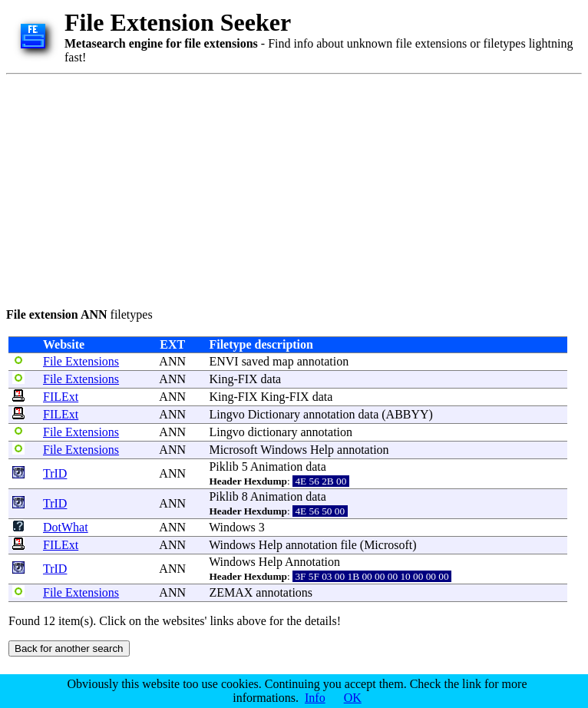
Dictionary (274, 414)
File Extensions (81, 361)
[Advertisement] (220, 188)
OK (353, 698)
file (348, 545)
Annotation (312, 562)
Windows (284, 450)
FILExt (61, 397)
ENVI (223, 361)
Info (315, 698)
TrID (55, 473)
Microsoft (233, 450)
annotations (284, 592)
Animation (276, 466)
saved (256, 361)
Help (322, 450)
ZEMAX (231, 592)
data (271, 379)
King (221, 379)
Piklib (223, 466)
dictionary (273, 432)
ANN (172, 361)
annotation (323, 361)
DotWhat (66, 527)
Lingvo (226, 414)
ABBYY (408, 414)
